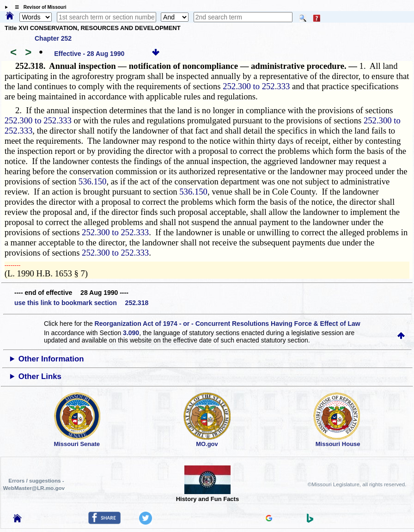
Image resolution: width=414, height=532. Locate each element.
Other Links (40, 376)
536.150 (93, 181)
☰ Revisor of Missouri (38, 7)
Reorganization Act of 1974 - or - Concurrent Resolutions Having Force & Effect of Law (228, 324)
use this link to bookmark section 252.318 (81, 303)
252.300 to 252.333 (256, 86)
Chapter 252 (53, 38)
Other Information (51, 359)
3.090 (131, 333)
